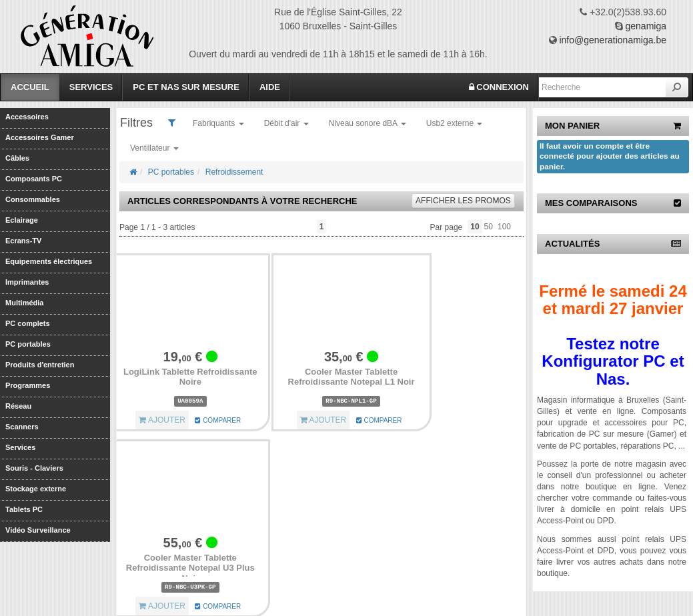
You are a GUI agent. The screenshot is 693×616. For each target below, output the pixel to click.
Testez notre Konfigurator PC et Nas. (613, 361)
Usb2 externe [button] (455, 123)
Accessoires (27, 117)
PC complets (28, 323)
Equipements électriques (49, 261)
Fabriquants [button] (218, 123)
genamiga (646, 26)
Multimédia (24, 303)
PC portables (28, 344)
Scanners (22, 427)
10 (475, 227)
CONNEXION (499, 87)
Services (91, 87)
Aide (270, 87)
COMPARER (218, 420)
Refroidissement (234, 172)
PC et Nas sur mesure (186, 87)
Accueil (30, 87)
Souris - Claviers (34, 468)
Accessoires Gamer (40, 137)
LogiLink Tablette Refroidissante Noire (190, 377)
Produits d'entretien (40, 365)
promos (463, 201)
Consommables (33, 199)
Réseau (18, 406)
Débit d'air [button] (286, 123)
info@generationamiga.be (613, 40)
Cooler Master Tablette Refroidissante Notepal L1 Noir (352, 377)
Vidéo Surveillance (38, 530)
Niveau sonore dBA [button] (368, 123)
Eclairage (22, 220)
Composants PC (34, 179)
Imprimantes (27, 282)
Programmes (28, 385)
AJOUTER (162, 420)
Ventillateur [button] (154, 148)
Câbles (17, 158)
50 (489, 227)
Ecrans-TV (23, 241)
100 (504, 227)
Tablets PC (24, 509)
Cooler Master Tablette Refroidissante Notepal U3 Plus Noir (190, 568)
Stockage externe (36, 489)
